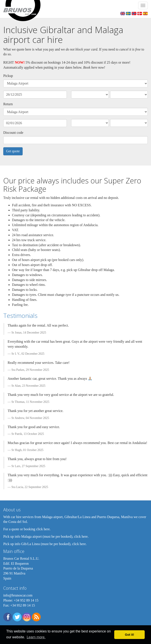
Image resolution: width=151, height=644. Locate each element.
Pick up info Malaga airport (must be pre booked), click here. (46, 536)
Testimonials (20, 315)
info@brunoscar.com (18, 595)
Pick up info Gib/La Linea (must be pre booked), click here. (45, 544)
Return (8, 104)
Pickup (8, 76)
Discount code (13, 133)
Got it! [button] (129, 635)
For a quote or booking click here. (27, 529)
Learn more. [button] (36, 637)
